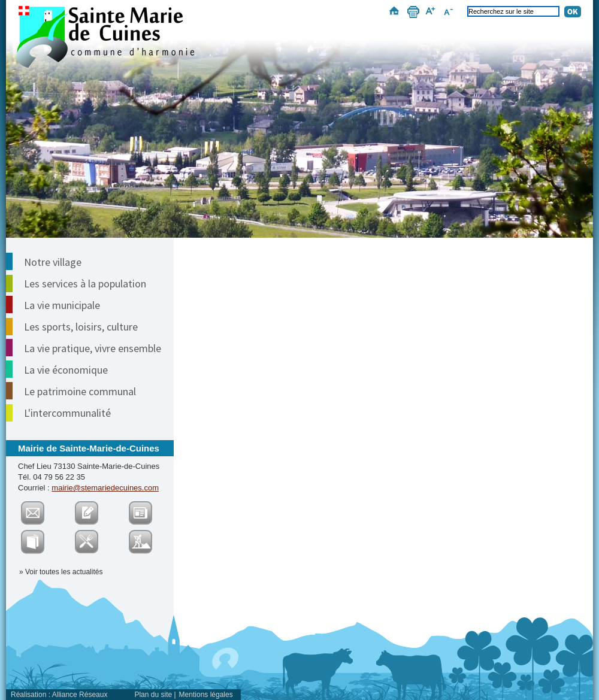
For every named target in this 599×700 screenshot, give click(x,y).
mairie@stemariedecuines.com (105, 488)
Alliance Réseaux (80, 695)
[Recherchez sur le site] (513, 11)
